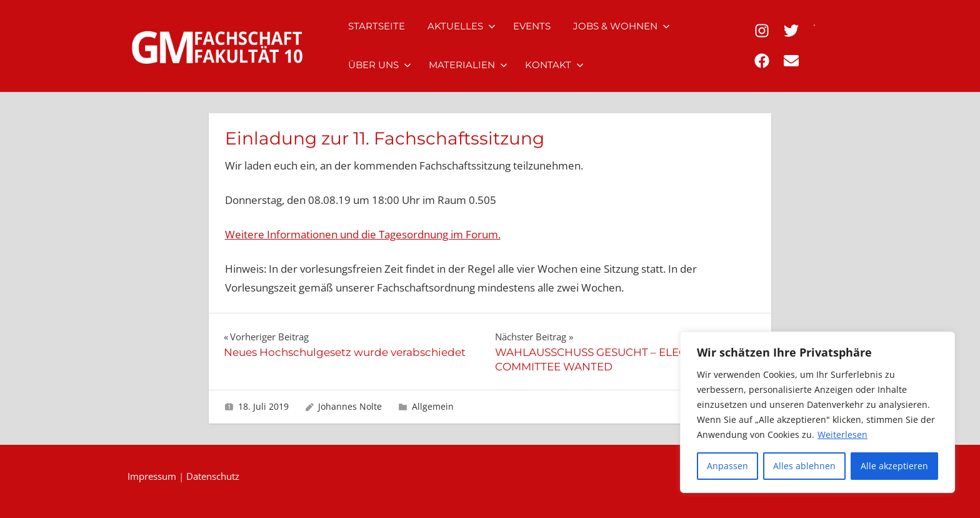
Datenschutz (213, 476)
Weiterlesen (842, 434)
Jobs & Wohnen (622, 26)
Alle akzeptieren (894, 466)
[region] (817, 412)
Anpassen (727, 466)
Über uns (380, 65)
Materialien (468, 65)
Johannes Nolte (350, 406)
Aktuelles (462, 26)
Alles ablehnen (804, 466)
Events (532, 26)
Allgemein (433, 406)
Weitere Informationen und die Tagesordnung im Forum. (363, 234)
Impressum (152, 476)
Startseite (377, 26)
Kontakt (554, 65)
